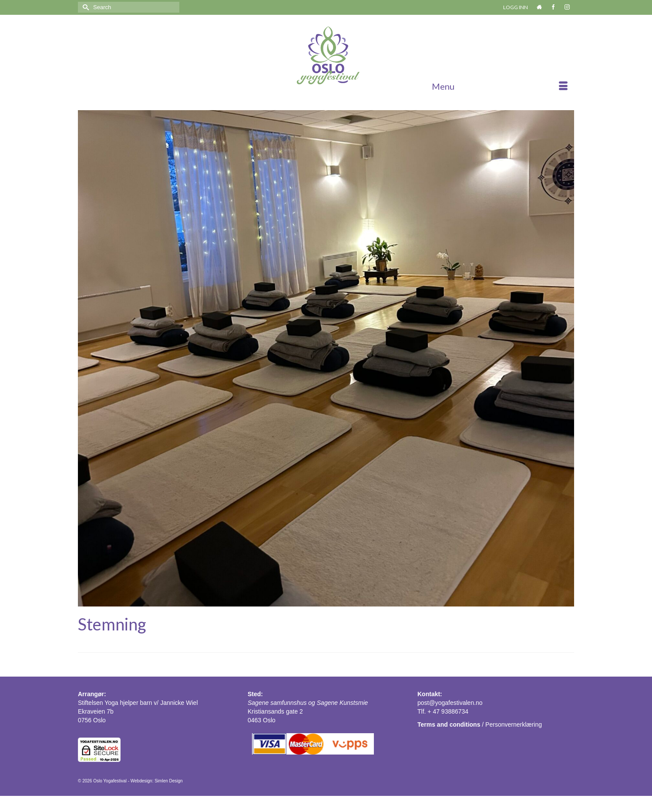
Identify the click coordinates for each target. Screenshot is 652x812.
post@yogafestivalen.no (450, 703)
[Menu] (500, 86)
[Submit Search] (84, 7)
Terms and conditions (449, 724)
